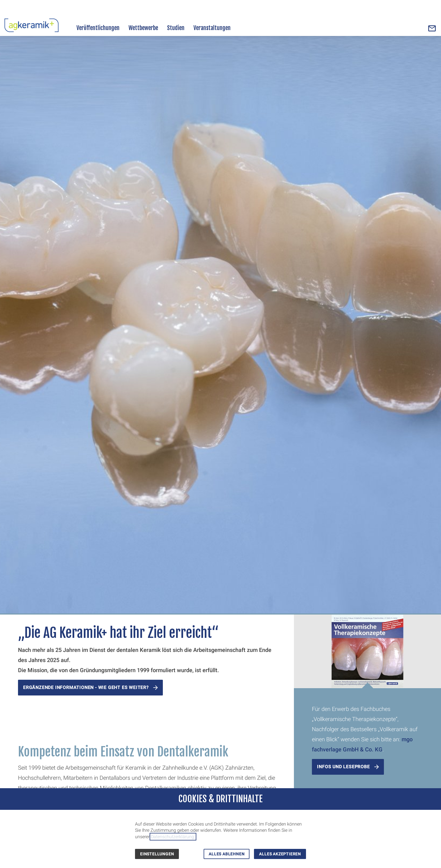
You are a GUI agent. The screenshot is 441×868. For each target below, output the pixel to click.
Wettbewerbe (143, 28)
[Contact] (432, 28)
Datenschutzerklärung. (173, 837)
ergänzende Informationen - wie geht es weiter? (86, 687)
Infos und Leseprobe (343, 767)
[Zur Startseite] (31, 25)
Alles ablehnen (227, 854)
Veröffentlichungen (98, 28)
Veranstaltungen (212, 28)
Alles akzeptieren (280, 854)
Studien (176, 28)
